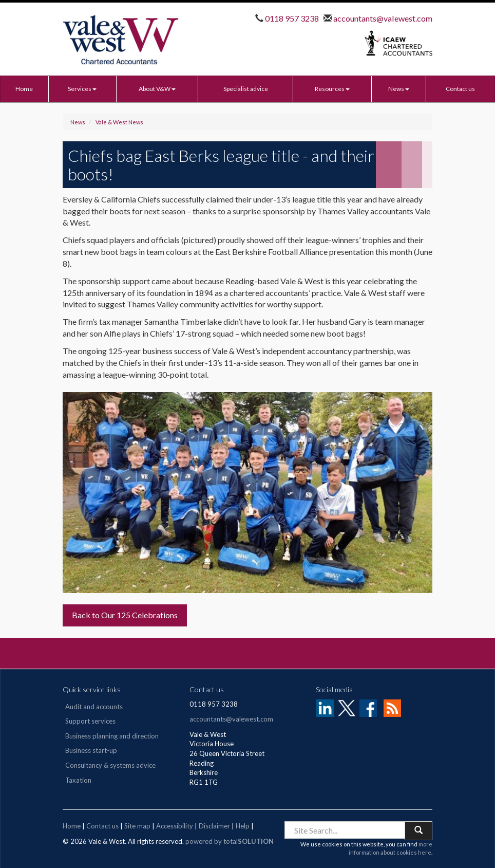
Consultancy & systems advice (110, 765)
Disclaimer (214, 826)
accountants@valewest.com (382, 18)
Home (24, 89)
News (399, 89)
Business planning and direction (112, 736)
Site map (137, 826)
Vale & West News (119, 122)
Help (243, 826)
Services (82, 89)
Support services (90, 721)
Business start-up (91, 750)
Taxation (78, 780)
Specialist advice (246, 89)
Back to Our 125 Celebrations (125, 615)
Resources (332, 89)
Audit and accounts (94, 707)
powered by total (230, 841)
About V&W (157, 89)
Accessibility (175, 826)
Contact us (460, 89)
